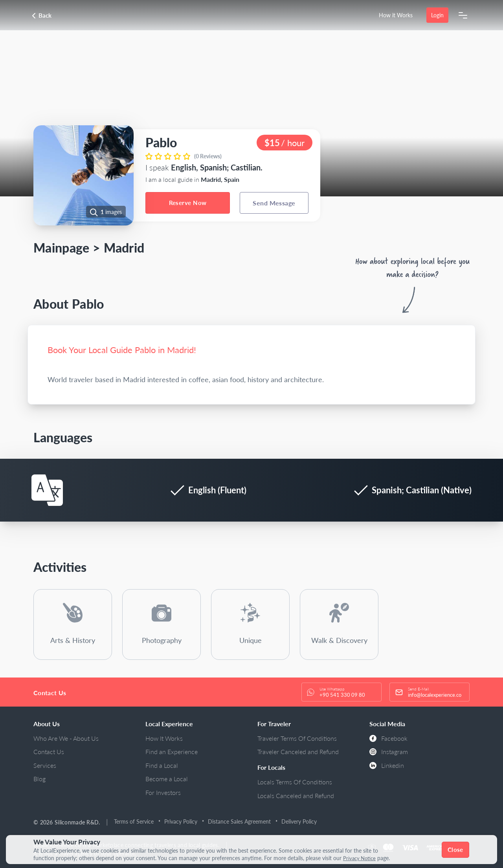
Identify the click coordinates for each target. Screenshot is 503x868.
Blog (39, 779)
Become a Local (167, 779)
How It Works (164, 738)
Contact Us (49, 752)
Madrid (124, 248)
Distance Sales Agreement (240, 821)
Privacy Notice (361, 858)
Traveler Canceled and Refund (298, 752)
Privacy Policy (182, 821)
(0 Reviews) (208, 156)
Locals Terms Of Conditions (295, 782)
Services (45, 765)
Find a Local (162, 765)
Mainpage (61, 248)
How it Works (395, 15)
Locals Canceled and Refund (296, 796)
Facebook (388, 738)
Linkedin (387, 765)
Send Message (274, 203)
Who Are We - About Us (66, 738)
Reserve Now (188, 203)
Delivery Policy (300, 821)
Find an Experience (172, 752)
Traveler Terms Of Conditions (297, 738)
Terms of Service (135, 821)
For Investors (163, 792)
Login (437, 15)
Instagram (389, 752)
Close (456, 850)
